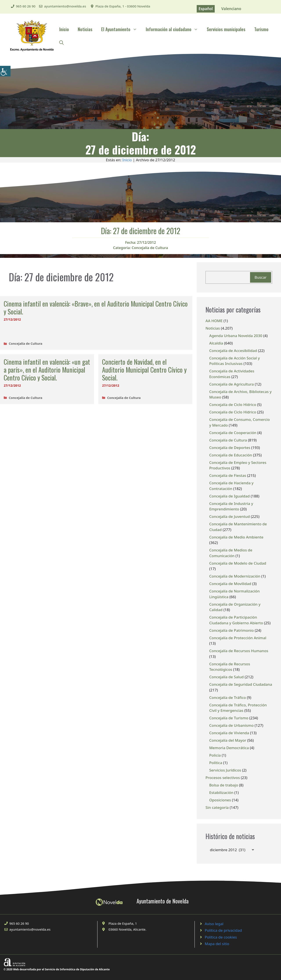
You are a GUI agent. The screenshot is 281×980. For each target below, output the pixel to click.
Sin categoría (217, 807)
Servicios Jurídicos (225, 770)
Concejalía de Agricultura (231, 384)
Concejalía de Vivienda (229, 733)
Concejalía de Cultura (150, 248)
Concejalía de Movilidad (230, 584)
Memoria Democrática (229, 748)
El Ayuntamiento (121, 29)
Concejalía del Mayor (228, 740)
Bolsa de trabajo (224, 785)
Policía (215, 755)
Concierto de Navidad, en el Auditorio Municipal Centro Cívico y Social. (144, 370)
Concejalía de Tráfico (228, 697)
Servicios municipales (226, 29)
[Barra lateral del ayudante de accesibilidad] (5, 71)
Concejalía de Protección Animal (238, 638)
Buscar (261, 277)
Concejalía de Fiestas (228, 475)
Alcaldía (216, 343)
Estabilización (221, 792)
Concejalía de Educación (231, 455)
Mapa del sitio (217, 944)
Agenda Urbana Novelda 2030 (236, 336)
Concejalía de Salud (226, 677)
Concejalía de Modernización (235, 576)
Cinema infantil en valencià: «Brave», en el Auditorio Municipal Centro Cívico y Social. (96, 308)
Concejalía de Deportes (230, 448)
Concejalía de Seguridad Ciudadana (241, 684)
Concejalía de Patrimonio (231, 630)
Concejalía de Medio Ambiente (236, 537)
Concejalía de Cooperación (233, 433)
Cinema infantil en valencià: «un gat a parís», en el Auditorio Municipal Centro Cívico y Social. (47, 370)
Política (216, 763)
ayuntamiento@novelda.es (65, 6)
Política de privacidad (223, 930)
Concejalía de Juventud (230, 516)
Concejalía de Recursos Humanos (239, 651)
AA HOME (214, 321)
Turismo (261, 29)
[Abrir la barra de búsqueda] (61, 42)
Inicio (64, 29)
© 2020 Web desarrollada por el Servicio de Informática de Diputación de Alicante (57, 969)
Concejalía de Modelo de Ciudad (238, 563)
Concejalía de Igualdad (230, 496)
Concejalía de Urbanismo (231, 725)
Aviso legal (214, 924)
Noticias (85, 29)
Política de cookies (221, 937)
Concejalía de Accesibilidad (233, 351)
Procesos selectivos (223, 778)
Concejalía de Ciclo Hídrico (233, 405)
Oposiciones (220, 800)
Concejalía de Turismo (229, 718)
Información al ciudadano (174, 29)
